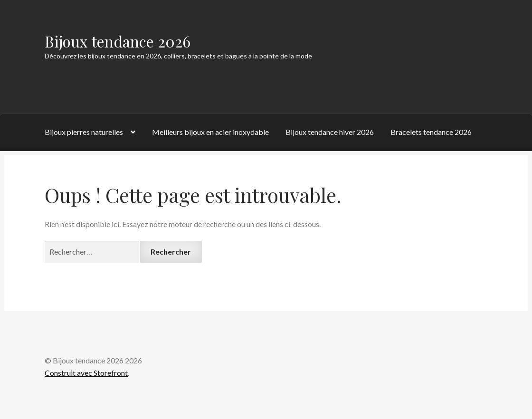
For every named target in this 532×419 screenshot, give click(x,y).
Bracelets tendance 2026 (431, 132)
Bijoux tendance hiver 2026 (330, 132)
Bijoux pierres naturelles (84, 132)
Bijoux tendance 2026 (118, 41)
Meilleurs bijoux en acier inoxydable (210, 132)
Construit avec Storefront (86, 373)
